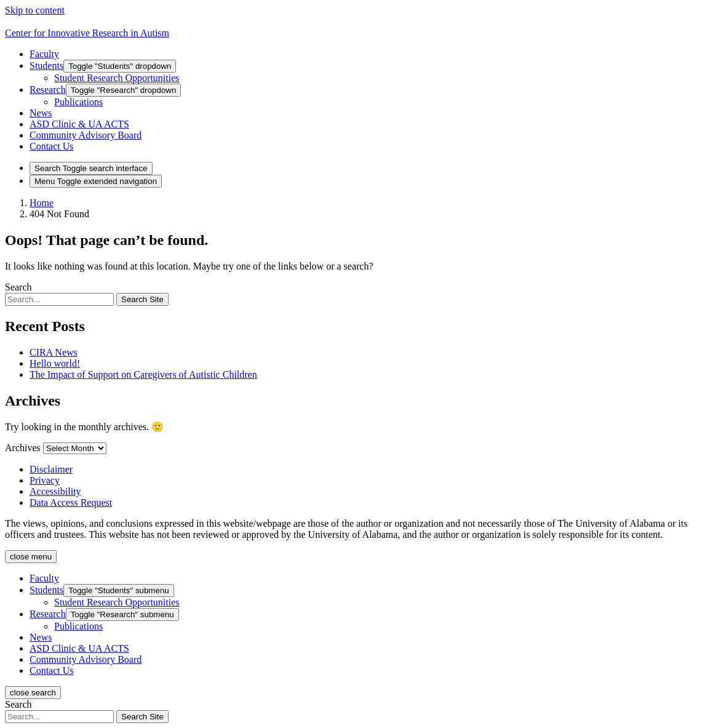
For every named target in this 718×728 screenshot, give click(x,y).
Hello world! (55, 363)
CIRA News (54, 352)
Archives (23, 448)
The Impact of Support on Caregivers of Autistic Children (143, 374)
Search (18, 287)
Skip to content (35, 10)
